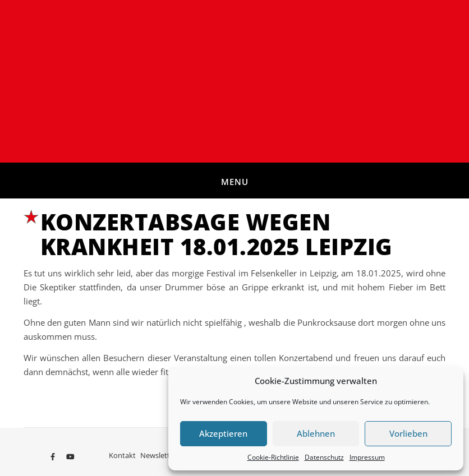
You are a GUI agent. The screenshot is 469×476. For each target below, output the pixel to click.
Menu (235, 182)
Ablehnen (316, 433)
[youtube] (70, 456)
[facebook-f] (54, 456)
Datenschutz (324, 457)
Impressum (367, 457)
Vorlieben (408, 433)
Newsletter (158, 455)
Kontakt (122, 455)
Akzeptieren (223, 433)
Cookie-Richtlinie (273, 457)
